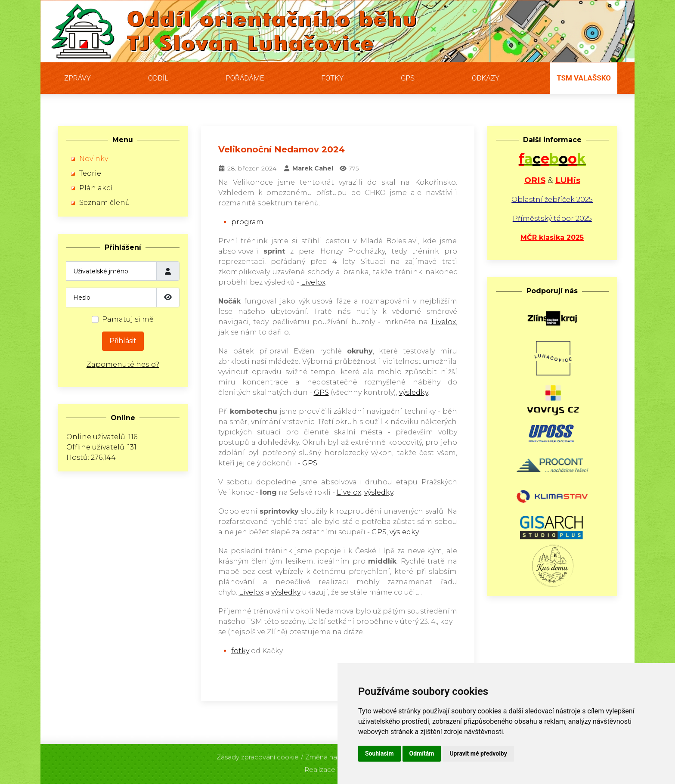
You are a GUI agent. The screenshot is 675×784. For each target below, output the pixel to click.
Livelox (313, 282)
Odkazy (486, 78)
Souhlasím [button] (379, 753)
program (247, 222)
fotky (240, 651)
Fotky (332, 78)
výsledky (413, 392)
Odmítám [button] (422, 753)
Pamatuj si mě (128, 319)
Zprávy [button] (77, 78)
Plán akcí (96, 188)
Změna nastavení (332, 755)
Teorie (90, 173)
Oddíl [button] (158, 78)
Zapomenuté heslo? (123, 364)
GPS (408, 78)
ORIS (535, 180)
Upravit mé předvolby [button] (478, 753)
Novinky (94, 159)
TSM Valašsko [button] (584, 78)
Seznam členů (105, 203)
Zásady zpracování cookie (258, 755)
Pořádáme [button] (245, 78)
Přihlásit (123, 341)
